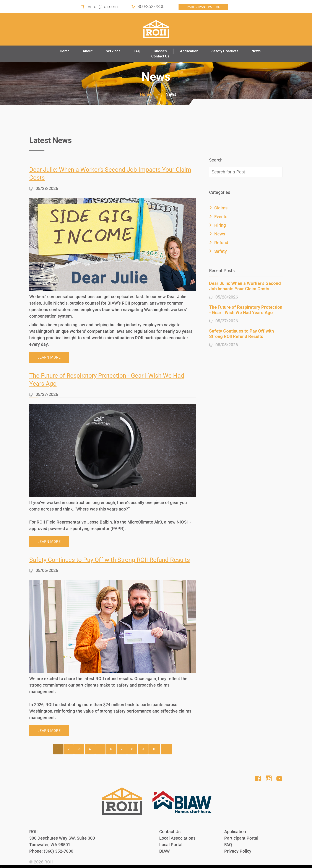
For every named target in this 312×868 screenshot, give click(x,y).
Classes (160, 51)
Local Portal (171, 841)
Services (113, 51)
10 (154, 745)
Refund (221, 243)
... (166, 745)
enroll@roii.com (103, 7)
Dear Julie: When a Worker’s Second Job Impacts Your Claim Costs (245, 286)
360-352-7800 (151, 7)
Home (65, 51)
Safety (221, 251)
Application (189, 51)
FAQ (137, 51)
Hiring (220, 225)
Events (221, 217)
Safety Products (225, 51)
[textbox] (246, 172)
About (88, 51)
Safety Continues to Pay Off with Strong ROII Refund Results (110, 556)
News (256, 51)
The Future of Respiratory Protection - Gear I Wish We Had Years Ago (246, 310)
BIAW (165, 847)
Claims (221, 208)
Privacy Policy (238, 847)
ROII (49, 858)
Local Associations (177, 834)
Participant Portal (203, 7)
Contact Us (160, 56)
